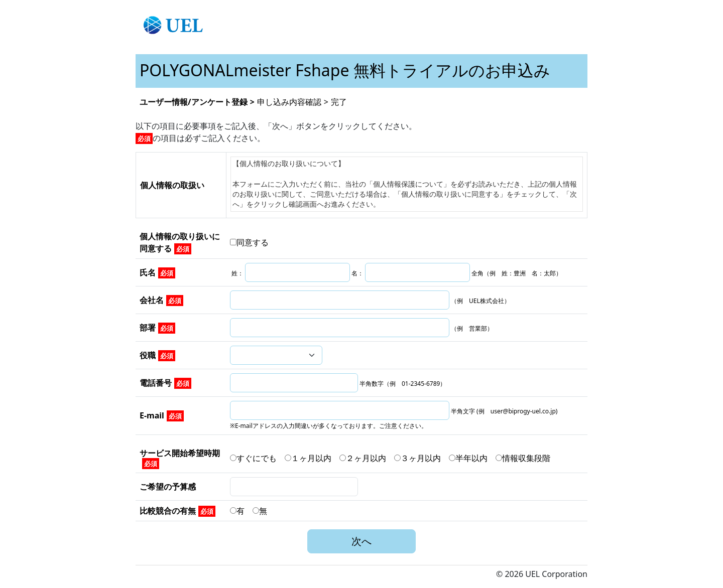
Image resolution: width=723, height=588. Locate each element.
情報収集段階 (523, 458)
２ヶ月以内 (367, 458)
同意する (249, 242)
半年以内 (472, 458)
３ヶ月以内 (421, 458)
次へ (361, 541)
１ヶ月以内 (312, 458)
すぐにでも (257, 458)
